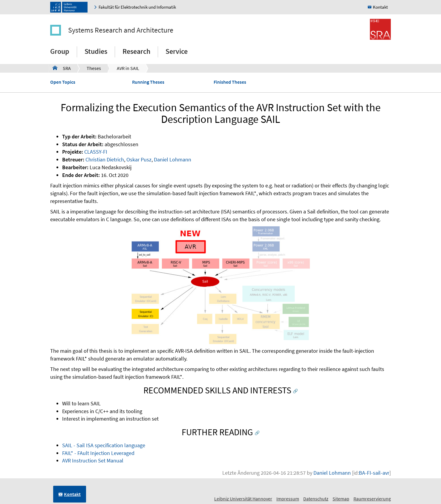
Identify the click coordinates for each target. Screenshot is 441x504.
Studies (96, 51)
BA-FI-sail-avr (374, 473)
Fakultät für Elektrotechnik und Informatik (137, 7)
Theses (94, 68)
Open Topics (63, 82)
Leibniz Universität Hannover (243, 499)
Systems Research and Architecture (121, 30)
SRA (62, 68)
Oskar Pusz (139, 159)
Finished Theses (230, 82)
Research (136, 51)
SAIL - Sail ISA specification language (104, 445)
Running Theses (148, 82)
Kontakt (380, 7)
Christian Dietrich (105, 159)
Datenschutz (316, 499)
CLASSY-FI (96, 152)
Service (177, 51)
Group (60, 51)
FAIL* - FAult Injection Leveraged (98, 453)
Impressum (288, 499)
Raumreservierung (372, 499)
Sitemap (341, 499)
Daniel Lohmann (173, 159)
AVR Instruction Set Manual (93, 461)
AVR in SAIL (128, 68)
